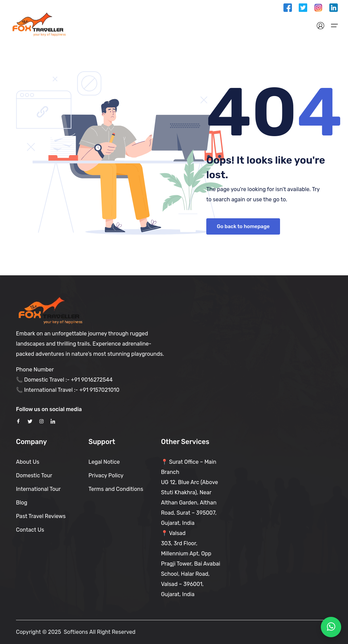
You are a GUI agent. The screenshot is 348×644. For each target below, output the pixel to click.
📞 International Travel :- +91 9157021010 (68, 390)
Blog (22, 503)
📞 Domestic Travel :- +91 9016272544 (64, 380)
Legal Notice (104, 462)
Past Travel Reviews (41, 516)
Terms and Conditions (116, 489)
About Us (28, 462)
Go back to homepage (243, 226)
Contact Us (30, 530)
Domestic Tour (34, 475)
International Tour (38, 489)
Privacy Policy (106, 475)
